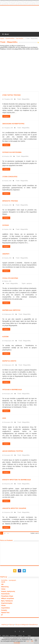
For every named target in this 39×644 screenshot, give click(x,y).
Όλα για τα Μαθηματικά (22, 625)
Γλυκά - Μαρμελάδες (23, 99)
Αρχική (2, 38)
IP (2, 615)
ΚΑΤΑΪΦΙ (5, 337)
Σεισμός (4, 610)
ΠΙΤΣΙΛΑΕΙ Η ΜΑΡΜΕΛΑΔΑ (12, 389)
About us (21, 636)
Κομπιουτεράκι (7, 603)
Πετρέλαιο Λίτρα (7, 596)
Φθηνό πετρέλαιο (8, 598)
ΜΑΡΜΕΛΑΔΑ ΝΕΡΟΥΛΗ (11, 310)
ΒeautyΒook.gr (34, 625)
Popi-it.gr (12, 625)
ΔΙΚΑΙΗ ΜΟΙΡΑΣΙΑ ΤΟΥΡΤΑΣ (13, 451)
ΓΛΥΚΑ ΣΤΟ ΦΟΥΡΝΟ (10, 278)
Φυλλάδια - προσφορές (9, 580)
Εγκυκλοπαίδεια (10, 38)
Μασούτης (5, 587)
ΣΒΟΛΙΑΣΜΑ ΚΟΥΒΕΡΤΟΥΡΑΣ (13, 124)
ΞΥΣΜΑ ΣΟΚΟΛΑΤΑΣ (10, 177)
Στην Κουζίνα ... (20, 38)
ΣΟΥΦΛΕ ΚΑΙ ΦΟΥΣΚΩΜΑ (12, 152)
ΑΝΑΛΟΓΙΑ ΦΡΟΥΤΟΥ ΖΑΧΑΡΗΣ (14, 508)
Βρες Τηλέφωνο (7, 601)
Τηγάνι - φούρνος (27, 283)
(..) (28, 641)
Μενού (5, 34)
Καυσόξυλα (5, 594)
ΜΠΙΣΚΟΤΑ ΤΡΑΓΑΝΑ (10, 201)
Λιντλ (3, 582)
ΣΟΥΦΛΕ (6, 225)
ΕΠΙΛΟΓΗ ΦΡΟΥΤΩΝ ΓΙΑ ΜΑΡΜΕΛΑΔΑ (17, 480)
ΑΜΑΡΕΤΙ (6, 254)
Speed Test (5, 612)
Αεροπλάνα (5, 608)
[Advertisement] (20, 19)
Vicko (3, 589)
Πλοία (3, 605)
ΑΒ (2, 584)
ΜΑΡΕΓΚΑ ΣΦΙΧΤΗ (9, 361)
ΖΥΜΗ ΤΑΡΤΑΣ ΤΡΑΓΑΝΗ (11, 95)
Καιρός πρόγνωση (8, 591)
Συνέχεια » (6, 116)
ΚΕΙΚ (4, 418)
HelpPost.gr (5, 625)
